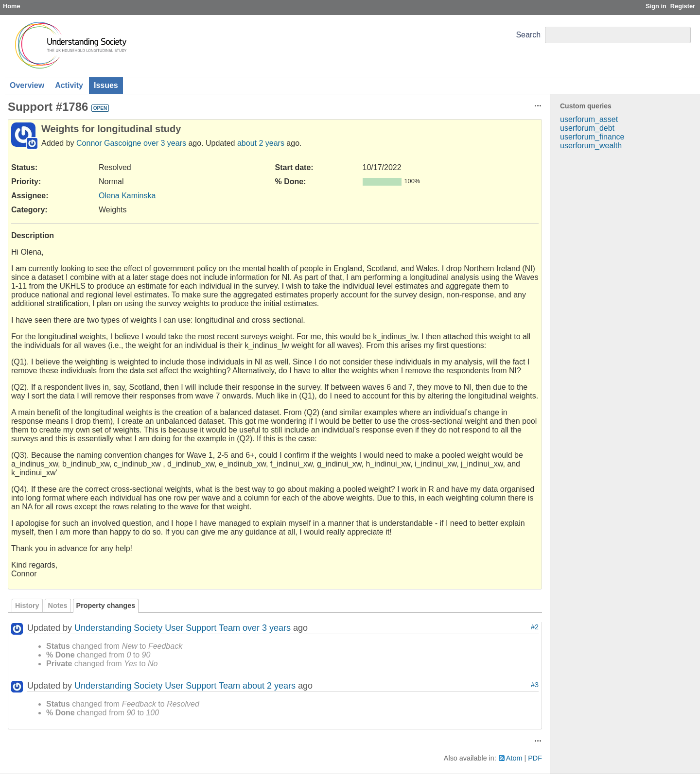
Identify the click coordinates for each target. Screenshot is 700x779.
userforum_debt (587, 128)
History (27, 606)
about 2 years (261, 143)
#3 (535, 685)
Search (528, 35)
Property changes (106, 606)
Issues (106, 85)
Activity (69, 85)
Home (12, 6)
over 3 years (165, 143)
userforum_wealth (591, 146)
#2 (535, 627)
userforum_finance (592, 137)
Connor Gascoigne (109, 143)
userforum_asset (589, 119)
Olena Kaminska (127, 196)
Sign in (656, 6)
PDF (535, 758)
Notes (58, 606)
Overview (27, 85)
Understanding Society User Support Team (157, 628)
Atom (514, 758)
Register (683, 6)
